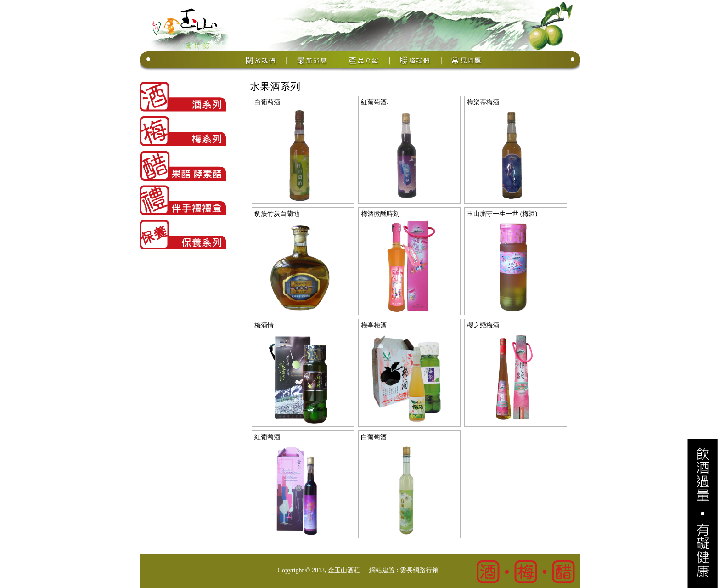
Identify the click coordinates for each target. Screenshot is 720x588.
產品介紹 (364, 60)
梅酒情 (264, 325)
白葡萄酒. (268, 102)
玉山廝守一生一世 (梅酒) (502, 214)
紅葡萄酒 (267, 437)
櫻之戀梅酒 (483, 325)
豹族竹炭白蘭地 (277, 214)
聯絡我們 (416, 60)
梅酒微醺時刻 (380, 214)
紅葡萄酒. (375, 102)
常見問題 (467, 60)
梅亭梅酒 (374, 325)
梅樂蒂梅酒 (483, 102)
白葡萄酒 (374, 437)
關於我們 (261, 60)
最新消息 (313, 60)
